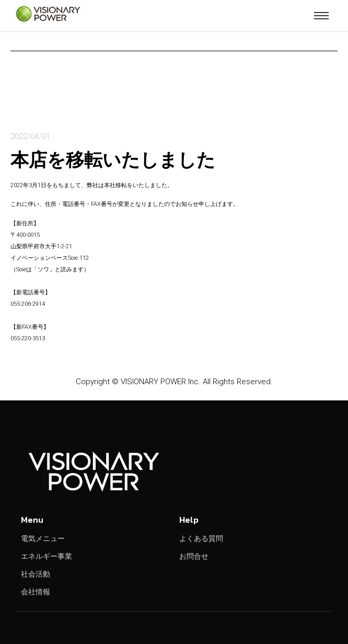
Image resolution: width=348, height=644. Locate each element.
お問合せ (194, 556)
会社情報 (36, 592)
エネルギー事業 (47, 556)
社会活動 (36, 574)
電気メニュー (43, 538)
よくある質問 (201, 538)
